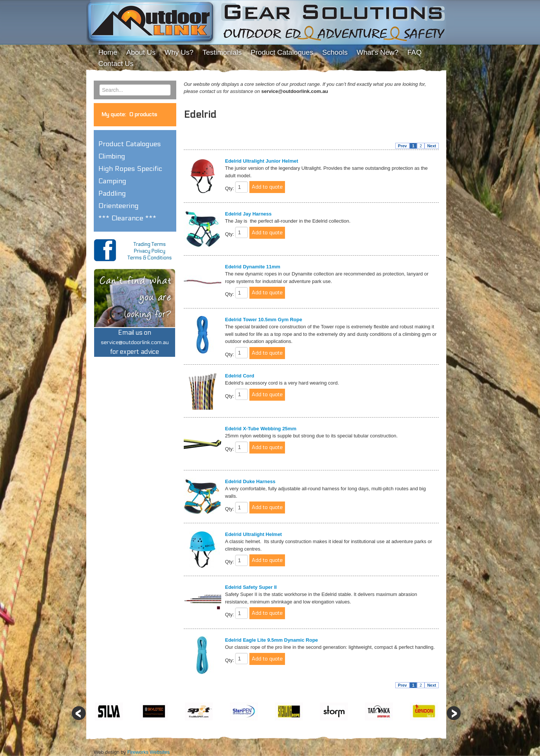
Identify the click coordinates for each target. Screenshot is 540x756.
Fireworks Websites (148, 752)
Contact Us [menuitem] (116, 64)
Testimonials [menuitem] (222, 52)
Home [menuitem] (108, 52)
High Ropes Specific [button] (130, 169)
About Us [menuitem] (141, 52)
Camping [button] (112, 181)
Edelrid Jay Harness (248, 214)
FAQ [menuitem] (414, 52)
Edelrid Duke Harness (250, 481)
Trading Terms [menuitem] (150, 244)
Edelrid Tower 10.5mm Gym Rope (264, 320)
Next (432, 146)
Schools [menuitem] (335, 52)
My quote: (129, 115)
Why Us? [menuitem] (179, 52)
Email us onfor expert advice (135, 342)
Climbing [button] (112, 156)
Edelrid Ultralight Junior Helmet (262, 161)
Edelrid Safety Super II (251, 587)
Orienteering (118, 206)
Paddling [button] (112, 193)
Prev (402, 146)
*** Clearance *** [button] (127, 218)
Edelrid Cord (240, 376)
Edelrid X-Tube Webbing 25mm (261, 429)
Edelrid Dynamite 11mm (253, 267)
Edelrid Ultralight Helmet (253, 534)
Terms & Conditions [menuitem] (150, 258)
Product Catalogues (130, 144)
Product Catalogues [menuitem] (282, 52)
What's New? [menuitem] (377, 52)
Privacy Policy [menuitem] (150, 251)
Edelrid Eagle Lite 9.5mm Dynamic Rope (271, 640)
